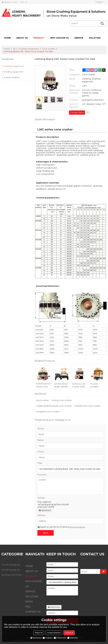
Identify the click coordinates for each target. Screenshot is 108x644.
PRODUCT (39, 38)
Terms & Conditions (77, 527)
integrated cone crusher (48, 412)
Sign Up (24, 2)
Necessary (36, 638)
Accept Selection (54, 633)
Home (7, 49)
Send (46, 533)
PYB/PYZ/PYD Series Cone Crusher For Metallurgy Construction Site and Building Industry (43, 385)
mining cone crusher (62, 400)
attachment (45, 510)
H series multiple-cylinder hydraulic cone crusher (97, 385)
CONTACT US (33, 612)
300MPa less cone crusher (87, 406)
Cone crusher (49, 49)
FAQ (28, 607)
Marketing (72, 638)
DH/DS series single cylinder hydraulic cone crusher (61, 385)
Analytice (48, 638)
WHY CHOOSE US (59, 38)
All (14, 49)
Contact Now (77, 113)
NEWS (29, 602)
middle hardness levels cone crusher (54, 406)
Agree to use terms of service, (62, 527)
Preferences (60, 638)
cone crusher (42, 400)
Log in (15, 2)
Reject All (39, 633)
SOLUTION (95, 38)
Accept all (69, 633)
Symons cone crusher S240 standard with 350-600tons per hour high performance (79, 385)
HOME (7, 38)
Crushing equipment (29, 49)
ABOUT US (22, 38)
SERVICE (79, 38)
